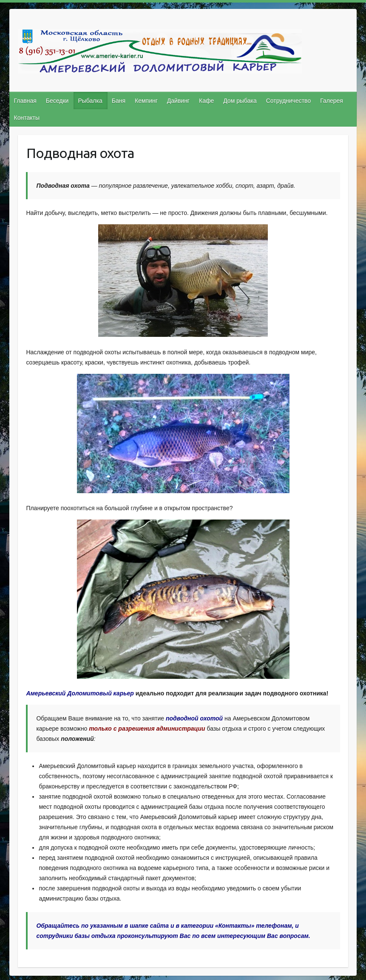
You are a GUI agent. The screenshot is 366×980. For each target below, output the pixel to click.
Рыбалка (90, 101)
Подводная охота (80, 153)
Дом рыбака (240, 101)
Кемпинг (146, 101)
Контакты (27, 118)
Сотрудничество (288, 101)
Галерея (332, 101)
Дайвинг (178, 101)
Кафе (206, 101)
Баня (119, 101)
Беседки (57, 101)
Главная (25, 101)
